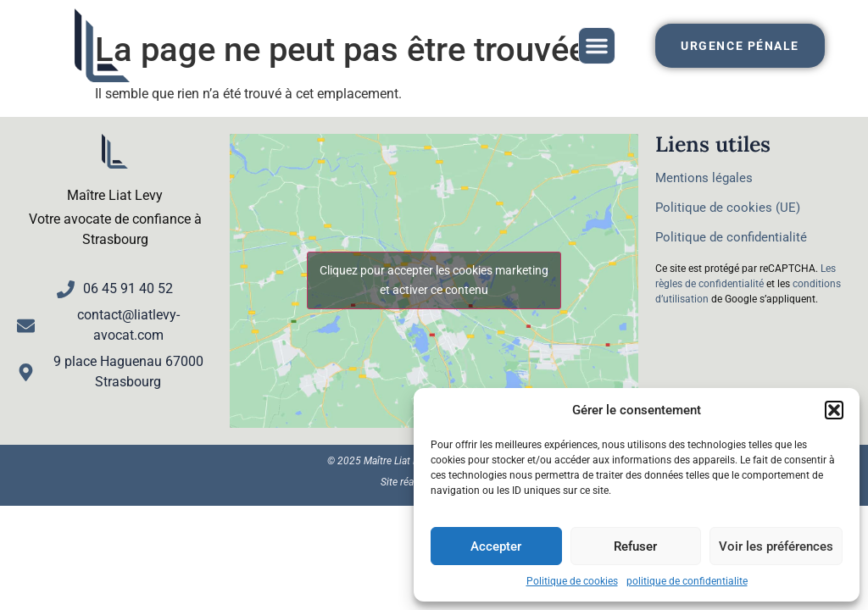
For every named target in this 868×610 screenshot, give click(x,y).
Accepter (496, 546)
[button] (834, 410)
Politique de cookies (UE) (728, 208)
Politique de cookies (572, 581)
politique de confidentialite (687, 581)
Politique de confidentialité (731, 237)
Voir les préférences (776, 546)
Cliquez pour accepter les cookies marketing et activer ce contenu (434, 280)
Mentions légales (704, 178)
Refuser (635, 546)
